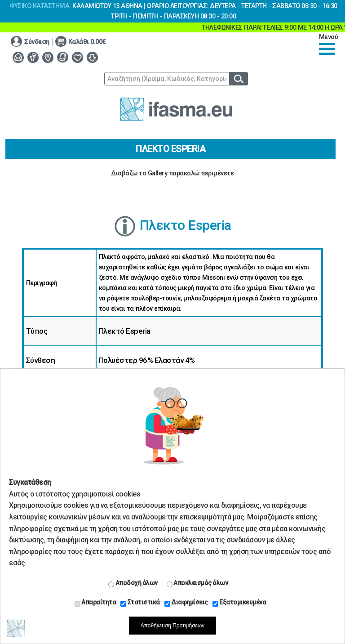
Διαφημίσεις (186, 603)
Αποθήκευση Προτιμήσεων (173, 626)
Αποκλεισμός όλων (197, 583)
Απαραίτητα (95, 603)
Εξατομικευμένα (239, 603)
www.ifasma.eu (176, 109)
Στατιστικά (140, 603)
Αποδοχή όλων (133, 583)
